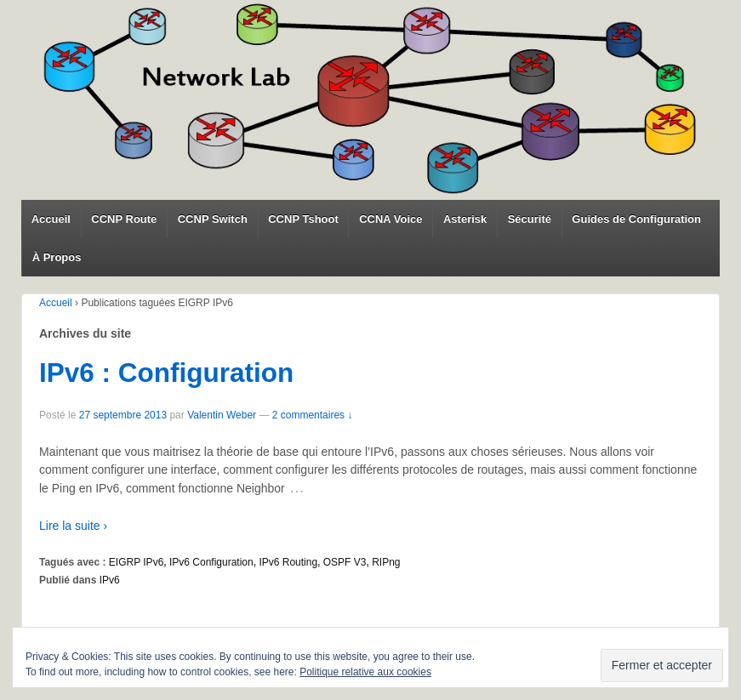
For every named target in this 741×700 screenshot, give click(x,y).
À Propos (57, 257)
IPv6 (110, 580)
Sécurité (530, 219)
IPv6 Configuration (211, 562)
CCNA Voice (390, 219)
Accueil (51, 219)
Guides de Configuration (636, 219)
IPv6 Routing (288, 562)
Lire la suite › (73, 526)
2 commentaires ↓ (313, 415)
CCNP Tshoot (303, 219)
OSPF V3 (345, 562)
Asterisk (465, 219)
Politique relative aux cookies (365, 672)
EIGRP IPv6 (136, 562)
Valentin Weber (222, 415)
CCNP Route (124, 219)
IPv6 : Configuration (166, 373)
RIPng (386, 562)
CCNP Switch (213, 219)
